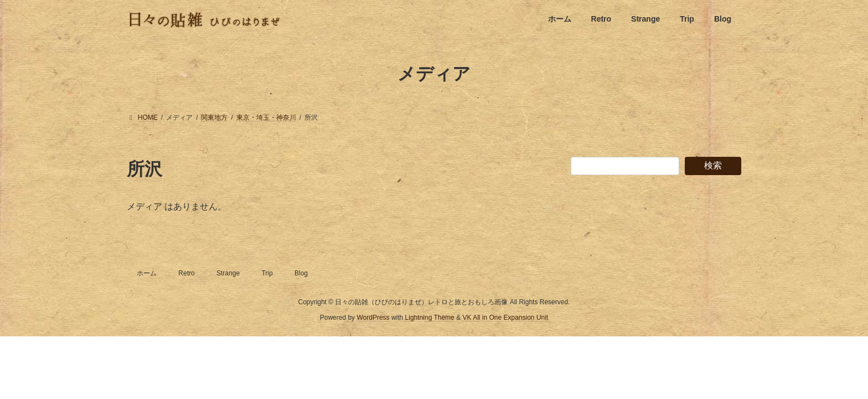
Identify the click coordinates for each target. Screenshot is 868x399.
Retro (186, 273)
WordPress (373, 318)
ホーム (147, 273)
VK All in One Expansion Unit (505, 318)
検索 (713, 165)
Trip (267, 273)
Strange (228, 273)
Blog (301, 273)
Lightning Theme (430, 318)
